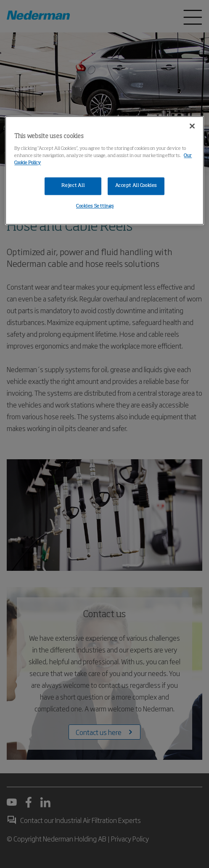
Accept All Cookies (136, 186)
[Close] (192, 126)
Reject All (73, 186)
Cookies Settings (95, 206)
